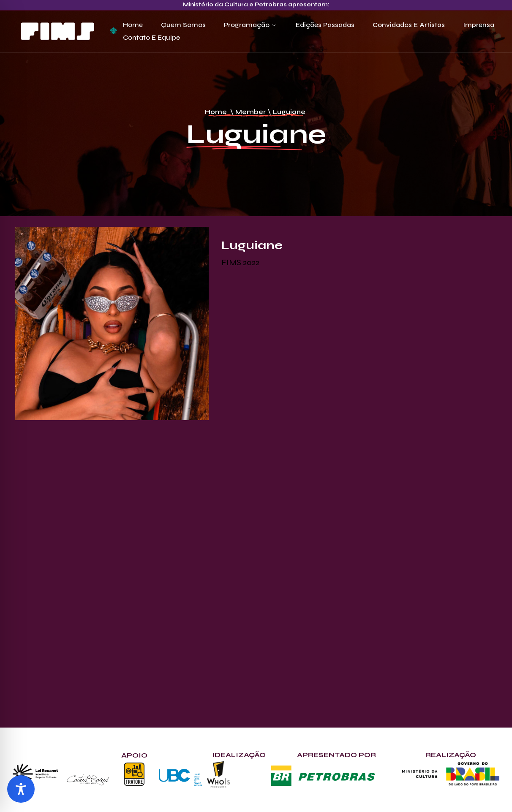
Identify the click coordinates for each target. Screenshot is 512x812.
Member (251, 112)
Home (133, 25)
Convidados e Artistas (409, 25)
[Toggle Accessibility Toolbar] (21, 789)
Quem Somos (183, 25)
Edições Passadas (325, 25)
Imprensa (479, 25)
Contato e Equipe (151, 37)
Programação (247, 25)
